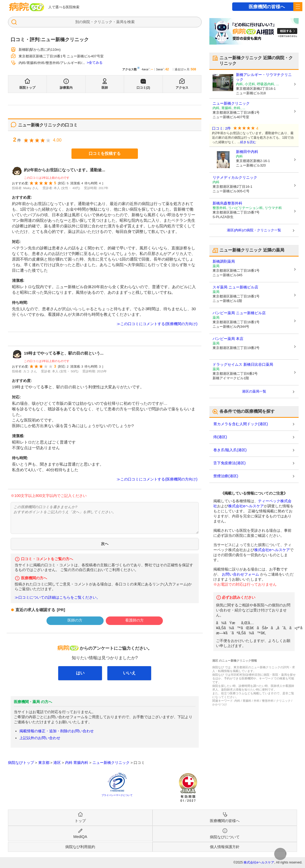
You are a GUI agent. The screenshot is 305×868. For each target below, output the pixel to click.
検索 (131, 22)
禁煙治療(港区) (226, 476)
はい (80, 673)
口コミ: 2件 (221, 128)
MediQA (80, 837)
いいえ (129, 673)
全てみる (96, 63)
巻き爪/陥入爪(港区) (230, 450)
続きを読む (248, 142)
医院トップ (27, 88)
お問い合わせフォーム (240, 574)
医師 (105, 88)
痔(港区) (220, 437)
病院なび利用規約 (80, 847)
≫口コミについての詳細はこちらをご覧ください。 (57, 597)
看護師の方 (134, 620)
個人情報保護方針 (225, 847)
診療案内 (66, 88)
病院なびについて (225, 837)
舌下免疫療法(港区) (229, 463)
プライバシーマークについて (117, 795)
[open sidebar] (298, 7)
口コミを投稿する (105, 153)
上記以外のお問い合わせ (40, 738)
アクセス (182, 88)
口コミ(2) (143, 88)
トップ (80, 821)
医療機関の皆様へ (267, 7)
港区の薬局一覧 (254, 391)
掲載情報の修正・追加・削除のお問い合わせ (57, 731)
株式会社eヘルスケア (246, 506)
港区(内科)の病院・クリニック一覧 (254, 230)
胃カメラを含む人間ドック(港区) (241, 424)
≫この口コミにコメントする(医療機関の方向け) (157, 324)
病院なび (27, 7)
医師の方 (75, 620)
